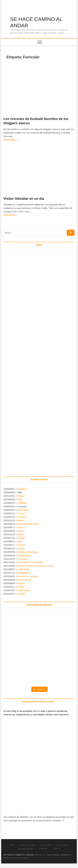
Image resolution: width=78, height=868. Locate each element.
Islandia (21, 594)
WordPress (65, 855)
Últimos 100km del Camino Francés (36, 566)
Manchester (23, 510)
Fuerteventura (25, 555)
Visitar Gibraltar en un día (24, 199)
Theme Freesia (53, 855)
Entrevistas (43, 849)
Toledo (21, 587)
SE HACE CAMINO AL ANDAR (36, 22)
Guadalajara (24, 573)
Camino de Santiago (28, 552)
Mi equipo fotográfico (26, 849)
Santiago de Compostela (30, 562)
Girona (21, 531)
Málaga (21, 538)
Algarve (21, 583)
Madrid (21, 496)
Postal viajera (61, 845)
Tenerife (21, 517)
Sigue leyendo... (13, 140)
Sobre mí (57, 848)
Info (13, 845)
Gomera (22, 513)
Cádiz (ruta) (23, 569)
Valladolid (22, 503)
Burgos (21, 548)
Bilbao (21, 520)
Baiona (21, 534)
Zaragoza (23, 489)
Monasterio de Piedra (28, 524)
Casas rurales (46, 845)
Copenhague (24, 590)
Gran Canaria (24, 580)
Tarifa (20, 499)
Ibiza (20, 541)
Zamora (21, 527)
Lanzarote (23, 559)
